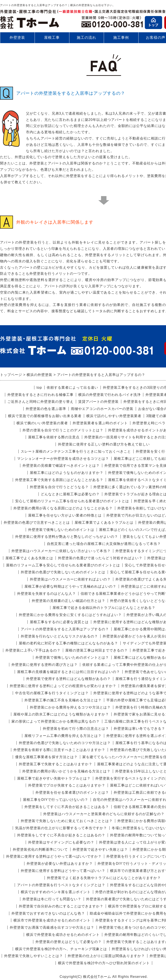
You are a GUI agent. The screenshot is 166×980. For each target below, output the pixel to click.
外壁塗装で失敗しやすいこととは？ (34, 956)
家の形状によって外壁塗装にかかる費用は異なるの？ (56, 721)
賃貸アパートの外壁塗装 (98, 402)
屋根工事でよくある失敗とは (29, 558)
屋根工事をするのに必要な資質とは (59, 622)
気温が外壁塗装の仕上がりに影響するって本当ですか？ (61, 828)
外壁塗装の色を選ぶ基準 (46, 409)
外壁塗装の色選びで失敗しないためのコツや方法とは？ (65, 743)
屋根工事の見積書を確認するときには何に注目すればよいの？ (69, 672)
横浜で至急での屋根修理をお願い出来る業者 (45, 416)
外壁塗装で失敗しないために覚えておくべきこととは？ (67, 821)
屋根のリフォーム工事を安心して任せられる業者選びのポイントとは (63, 565)
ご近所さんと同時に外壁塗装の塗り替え (40, 402)
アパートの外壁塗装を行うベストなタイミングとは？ (61, 885)
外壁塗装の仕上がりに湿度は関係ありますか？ (106, 956)
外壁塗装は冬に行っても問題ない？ (52, 899)
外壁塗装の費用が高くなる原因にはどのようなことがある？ (63, 508)
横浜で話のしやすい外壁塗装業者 (114, 416)
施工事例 (121, 39)
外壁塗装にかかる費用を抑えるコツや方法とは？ (70, 707)
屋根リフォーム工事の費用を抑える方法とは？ (63, 736)
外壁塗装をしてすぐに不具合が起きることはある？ (67, 807)
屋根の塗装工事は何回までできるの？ (97, 650)
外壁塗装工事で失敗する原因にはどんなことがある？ (59, 480)
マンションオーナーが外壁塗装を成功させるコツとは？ (63, 459)
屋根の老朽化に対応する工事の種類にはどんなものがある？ (68, 643)
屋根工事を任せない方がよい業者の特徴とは (65, 515)
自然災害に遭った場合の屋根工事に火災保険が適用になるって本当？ (104, 544)
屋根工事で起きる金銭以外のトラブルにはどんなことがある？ (104, 608)
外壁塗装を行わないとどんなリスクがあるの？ (59, 636)
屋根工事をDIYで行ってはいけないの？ (56, 800)
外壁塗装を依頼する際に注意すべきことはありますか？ (59, 750)
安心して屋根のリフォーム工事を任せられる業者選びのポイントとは (72, 501)
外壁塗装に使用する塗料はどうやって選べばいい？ (63, 871)
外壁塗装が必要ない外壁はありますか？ (60, 864)
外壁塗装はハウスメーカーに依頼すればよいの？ (70, 579)
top (39, 388)
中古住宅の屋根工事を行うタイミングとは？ (52, 693)
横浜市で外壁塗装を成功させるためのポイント (52, 920)
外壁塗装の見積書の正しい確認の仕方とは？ (69, 601)
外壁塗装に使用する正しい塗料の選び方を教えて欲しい (104, 444)
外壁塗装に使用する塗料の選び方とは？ (45, 665)
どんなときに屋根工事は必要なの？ (70, 494)
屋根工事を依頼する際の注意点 (54, 437)
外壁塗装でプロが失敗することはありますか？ (67, 785)
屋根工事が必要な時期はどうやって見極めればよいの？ (70, 586)
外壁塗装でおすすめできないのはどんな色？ (48, 913)
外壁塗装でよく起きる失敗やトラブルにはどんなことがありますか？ (104, 878)
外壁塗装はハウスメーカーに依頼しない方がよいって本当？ (61, 551)
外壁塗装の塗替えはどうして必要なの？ (69, 942)
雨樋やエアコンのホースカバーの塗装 (102, 409)
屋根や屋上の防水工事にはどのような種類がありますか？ (61, 714)
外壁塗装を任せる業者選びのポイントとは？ (72, 792)
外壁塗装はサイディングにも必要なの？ (61, 842)
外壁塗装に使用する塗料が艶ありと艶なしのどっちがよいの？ (67, 537)
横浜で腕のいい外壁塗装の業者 (42, 423)
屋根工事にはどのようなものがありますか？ (67, 473)
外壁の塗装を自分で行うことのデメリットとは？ (63, 430)
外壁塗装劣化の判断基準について (40, 849)
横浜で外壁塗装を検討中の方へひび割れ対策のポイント (104, 963)
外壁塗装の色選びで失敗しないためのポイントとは (63, 572)
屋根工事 (52, 38)
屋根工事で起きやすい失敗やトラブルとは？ (54, 778)
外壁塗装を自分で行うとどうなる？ (59, 487)
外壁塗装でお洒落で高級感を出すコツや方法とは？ (52, 927)
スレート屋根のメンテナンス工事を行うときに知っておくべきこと (76, 451)
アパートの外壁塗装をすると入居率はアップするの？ (65, 629)
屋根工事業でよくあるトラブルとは (104, 523)
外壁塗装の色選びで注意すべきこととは (37, 523)
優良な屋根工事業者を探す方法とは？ (46, 757)
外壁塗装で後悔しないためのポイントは (61, 530)
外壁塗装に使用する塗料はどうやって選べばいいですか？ (54, 856)
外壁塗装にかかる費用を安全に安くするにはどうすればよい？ (70, 615)
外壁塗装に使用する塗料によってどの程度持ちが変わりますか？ (63, 686)
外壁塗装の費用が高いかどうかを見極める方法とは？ (66, 771)
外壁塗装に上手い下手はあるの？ (33, 650)
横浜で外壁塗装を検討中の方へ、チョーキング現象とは (61, 949)
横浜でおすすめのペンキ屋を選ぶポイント (56, 892)
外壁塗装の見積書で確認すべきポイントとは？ (61, 466)
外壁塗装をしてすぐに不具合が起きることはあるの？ (61, 835)
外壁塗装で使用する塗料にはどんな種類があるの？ (68, 679)
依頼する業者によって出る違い (72, 388)
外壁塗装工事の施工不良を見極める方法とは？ (63, 700)
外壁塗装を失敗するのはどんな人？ (46, 594)
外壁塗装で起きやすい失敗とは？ (100, 849)
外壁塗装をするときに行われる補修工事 (40, 395)
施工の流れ (86, 38)
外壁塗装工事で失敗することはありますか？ (56, 764)
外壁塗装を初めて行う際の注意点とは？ (76, 729)
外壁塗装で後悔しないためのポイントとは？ (72, 657)
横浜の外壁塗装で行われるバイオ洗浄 (109, 395)
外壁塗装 (17, 38)
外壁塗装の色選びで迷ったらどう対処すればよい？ (100, 558)
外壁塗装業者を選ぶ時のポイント (100, 423)
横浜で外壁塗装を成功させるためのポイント (63, 935)
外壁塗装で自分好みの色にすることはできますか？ (61, 906)
